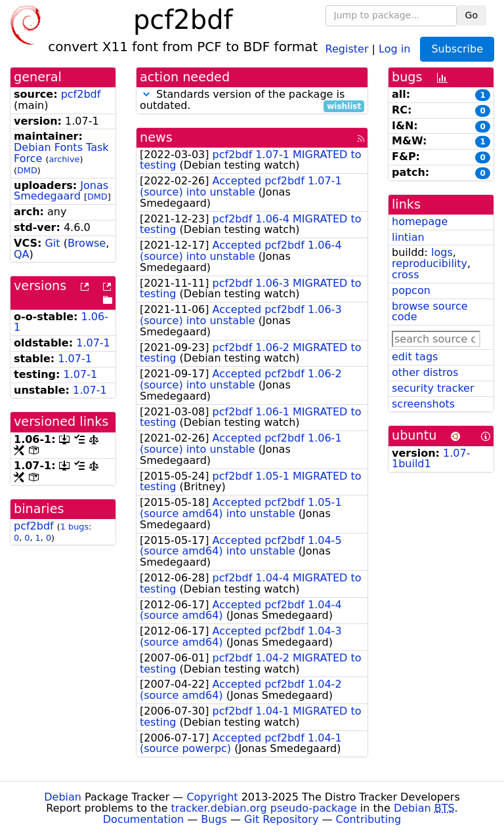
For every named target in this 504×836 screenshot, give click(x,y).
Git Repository (281, 819)
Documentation (143, 819)
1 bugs (74, 527)
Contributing (369, 819)
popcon (411, 290)
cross (405, 275)
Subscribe (457, 49)
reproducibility (430, 263)
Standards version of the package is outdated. (252, 100)
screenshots (423, 404)
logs (442, 252)
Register (347, 48)
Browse (87, 243)
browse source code (430, 312)
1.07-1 (93, 343)
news (156, 137)
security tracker (433, 388)
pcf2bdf (81, 94)
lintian (408, 237)
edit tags (415, 357)
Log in (394, 48)
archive (64, 159)
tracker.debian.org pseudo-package (264, 808)
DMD (27, 170)
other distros (425, 372)
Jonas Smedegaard (61, 191)
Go (472, 15)
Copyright (212, 797)
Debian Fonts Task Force (61, 153)
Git (52, 243)
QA (22, 254)
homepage (420, 221)
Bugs (214, 819)
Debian (63, 797)
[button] (146, 94)
